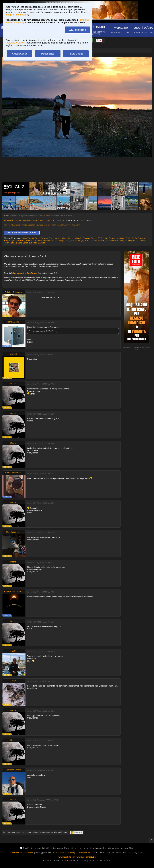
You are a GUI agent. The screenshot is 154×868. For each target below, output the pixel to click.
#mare (54, 225)
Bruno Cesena (41, 238)
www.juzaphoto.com (67, 857)
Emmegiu (142, 238)
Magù (81, 241)
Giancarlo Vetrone (33, 241)
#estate (60, 225)
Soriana (41, 243)
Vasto (84, 220)
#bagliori (32, 225)
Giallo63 (21, 241)
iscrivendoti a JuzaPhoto (25, 273)
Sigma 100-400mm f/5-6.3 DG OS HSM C (34, 220)
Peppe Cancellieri (140, 241)
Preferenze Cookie (15, 43)
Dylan (122, 238)
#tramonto (16, 225)
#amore (7, 225)
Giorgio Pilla (64, 241)
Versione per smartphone (22, 853)
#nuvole (47, 225)
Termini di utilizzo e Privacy (64, 853)
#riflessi (68, 225)
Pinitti (6, 243)
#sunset (39, 225)
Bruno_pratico (55, 238)
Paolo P (128, 241)
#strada (24, 225)
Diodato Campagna (110, 238)
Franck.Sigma (10, 241)
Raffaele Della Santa (19, 243)
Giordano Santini (50, 241)
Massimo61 (100, 241)
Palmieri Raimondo (115, 241)
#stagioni (76, 225)
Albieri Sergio (28, 238)
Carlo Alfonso (68, 238)
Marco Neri (89, 241)
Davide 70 (96, 238)
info (136, 350)
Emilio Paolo (131, 238)
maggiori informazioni (17, 15)
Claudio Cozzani (83, 238)
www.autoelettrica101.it (86, 857)
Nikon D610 (9, 220)
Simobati (33, 243)
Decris (47, 216)
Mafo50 (74, 241)
